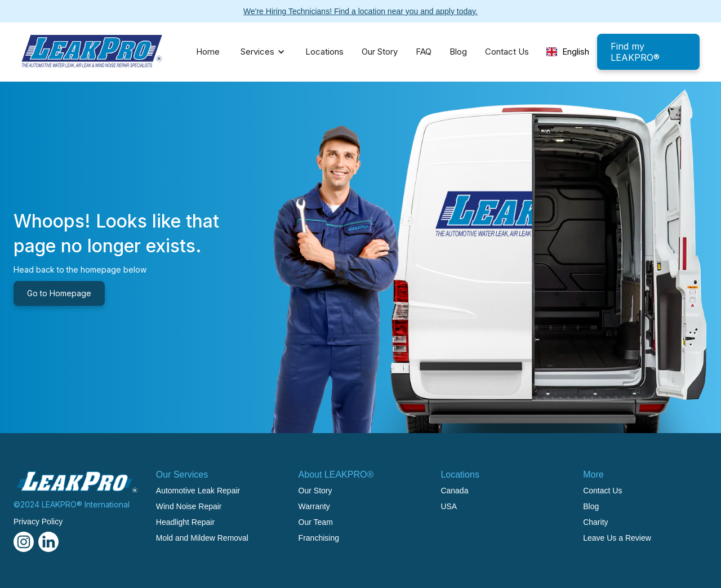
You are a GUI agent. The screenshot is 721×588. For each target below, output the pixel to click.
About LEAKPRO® (336, 475)
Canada (454, 491)
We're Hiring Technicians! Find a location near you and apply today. (360, 11)
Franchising (319, 538)
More (593, 475)
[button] (260, 52)
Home (208, 52)
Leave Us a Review (617, 538)
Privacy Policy (38, 522)
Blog (458, 52)
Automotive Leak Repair (198, 491)
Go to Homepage (59, 293)
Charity (595, 522)
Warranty (314, 506)
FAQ (424, 52)
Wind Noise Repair (189, 506)
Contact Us (507, 52)
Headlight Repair (185, 522)
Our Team (316, 522)
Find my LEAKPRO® (635, 52)
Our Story (380, 52)
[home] (92, 52)
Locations (324, 52)
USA (449, 506)
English (568, 52)
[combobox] (568, 52)
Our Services (182, 475)
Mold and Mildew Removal (202, 538)
